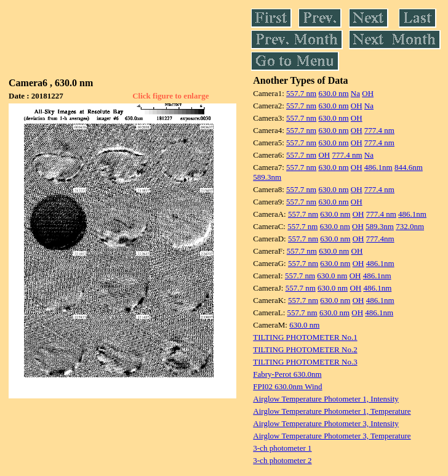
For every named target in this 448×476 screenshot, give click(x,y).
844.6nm (409, 167)
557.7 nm (301, 93)
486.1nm (378, 167)
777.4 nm (379, 130)
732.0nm (410, 226)
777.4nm (380, 239)
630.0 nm (333, 93)
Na (355, 93)
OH (368, 93)
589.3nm (267, 177)
